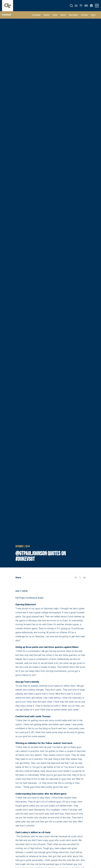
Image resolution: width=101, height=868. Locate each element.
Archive (84, 15)
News (63, 15)
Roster (47, 15)
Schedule (36, 15)
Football (6, 15)
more (93, 15)
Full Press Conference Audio (30, 598)
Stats (55, 15)
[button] (71, 6)
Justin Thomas (43, 716)
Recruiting (73, 15)
